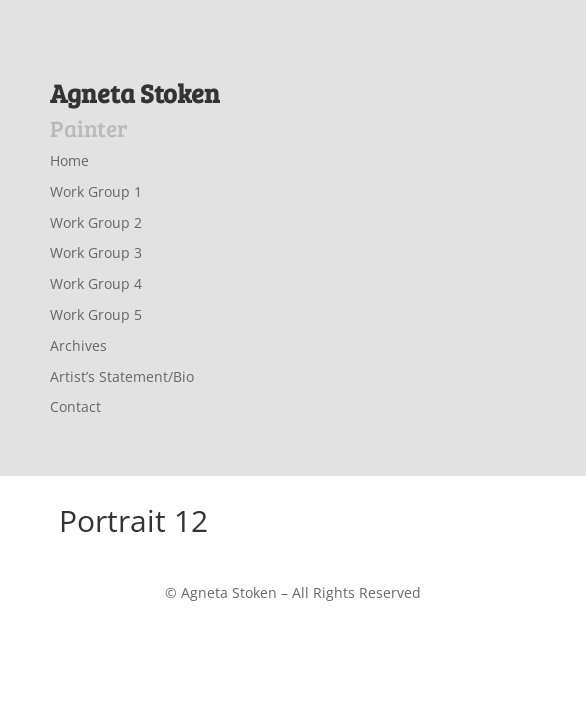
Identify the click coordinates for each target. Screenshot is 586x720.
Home (69, 160)
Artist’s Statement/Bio (122, 376)
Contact (75, 406)
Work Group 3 (96, 252)
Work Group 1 (96, 191)
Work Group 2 (96, 222)
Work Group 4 (96, 283)
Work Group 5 (96, 314)
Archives (78, 345)
